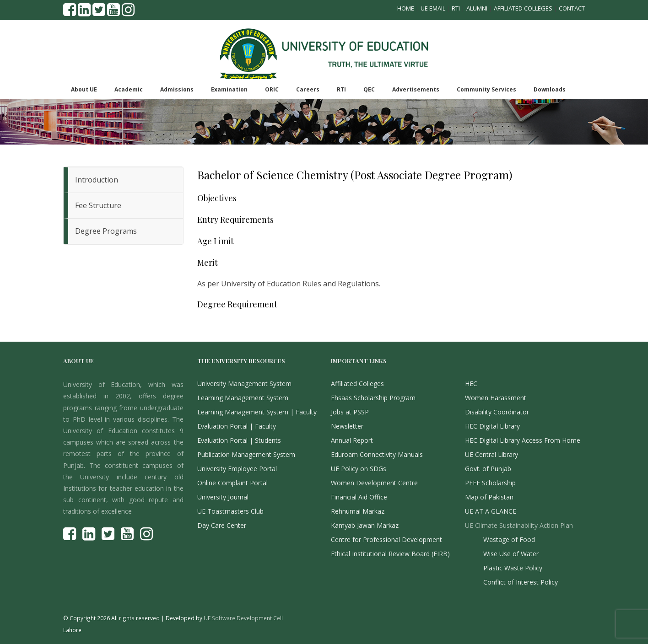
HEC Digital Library (492, 426)
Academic (129, 89)
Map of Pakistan (489, 497)
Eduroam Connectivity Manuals (377, 454)
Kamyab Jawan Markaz (365, 525)
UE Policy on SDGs (359, 469)
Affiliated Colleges (523, 8)
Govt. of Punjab (488, 469)
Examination (229, 89)
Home (406, 8)
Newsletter (347, 426)
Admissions (177, 89)
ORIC (272, 89)
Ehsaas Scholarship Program (373, 398)
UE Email (433, 8)
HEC (471, 384)
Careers (308, 89)
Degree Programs (106, 231)
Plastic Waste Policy (513, 568)
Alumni (477, 8)
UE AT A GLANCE (491, 511)
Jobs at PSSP (350, 412)
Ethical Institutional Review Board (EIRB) (390, 554)
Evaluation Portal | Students (239, 440)
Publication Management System (246, 454)
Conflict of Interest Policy (521, 582)
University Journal (223, 497)
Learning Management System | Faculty (257, 412)
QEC (369, 89)
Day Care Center (222, 525)
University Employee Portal (237, 469)
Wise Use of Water (511, 554)
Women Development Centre (374, 483)
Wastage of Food (509, 539)
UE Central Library (491, 454)
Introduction (97, 180)
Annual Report (352, 440)
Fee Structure (98, 205)
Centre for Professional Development (386, 539)
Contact (572, 8)
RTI (456, 8)
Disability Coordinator (497, 412)
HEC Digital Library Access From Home (523, 440)
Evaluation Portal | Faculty (237, 426)
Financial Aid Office (359, 497)
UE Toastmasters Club (230, 511)
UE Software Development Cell (243, 618)
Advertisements (416, 89)
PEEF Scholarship (490, 483)
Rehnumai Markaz (358, 511)
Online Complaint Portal (232, 483)
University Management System (244, 384)
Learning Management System (243, 398)
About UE (84, 89)
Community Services (486, 89)
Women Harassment (496, 398)
